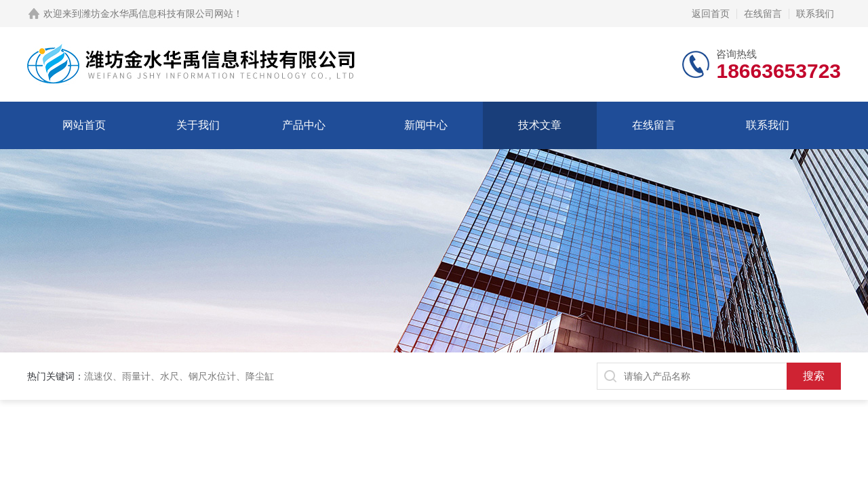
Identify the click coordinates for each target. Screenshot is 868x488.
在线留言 (763, 14)
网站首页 (84, 125)
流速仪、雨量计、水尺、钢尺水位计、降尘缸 (179, 376)
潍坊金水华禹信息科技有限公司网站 (157, 14)
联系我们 (815, 14)
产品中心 (304, 125)
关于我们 (198, 125)
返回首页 (711, 14)
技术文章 (540, 125)
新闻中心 (426, 125)
